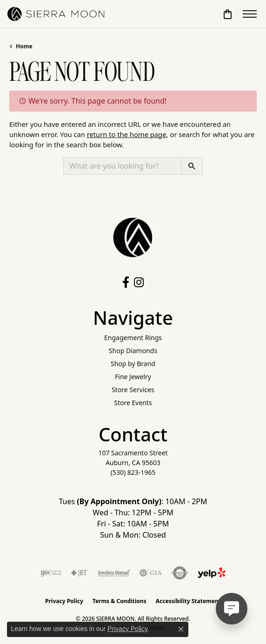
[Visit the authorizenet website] (180, 573)
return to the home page (127, 134)
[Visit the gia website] (151, 573)
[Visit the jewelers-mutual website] (114, 573)
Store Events (133, 403)
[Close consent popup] (181, 629)
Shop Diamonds (133, 351)
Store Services (133, 390)
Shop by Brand (133, 364)
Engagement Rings (133, 338)
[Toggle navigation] (250, 14)
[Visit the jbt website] (80, 573)
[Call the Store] (133, 472)
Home (24, 46)
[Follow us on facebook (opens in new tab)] (126, 283)
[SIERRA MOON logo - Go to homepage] (56, 14)
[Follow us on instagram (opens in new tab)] (139, 283)
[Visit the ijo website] (51, 573)
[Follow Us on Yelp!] (212, 573)
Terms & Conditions (120, 601)
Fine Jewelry (133, 377)
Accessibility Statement (188, 601)
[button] (228, 14)
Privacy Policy (64, 601)
